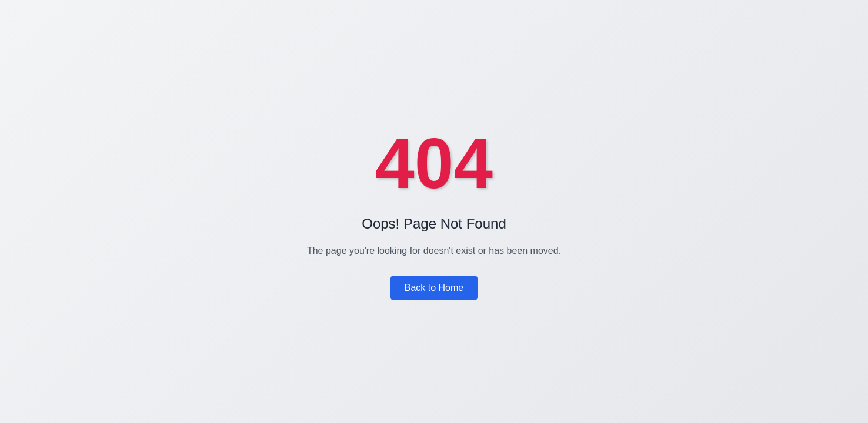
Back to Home (434, 288)
